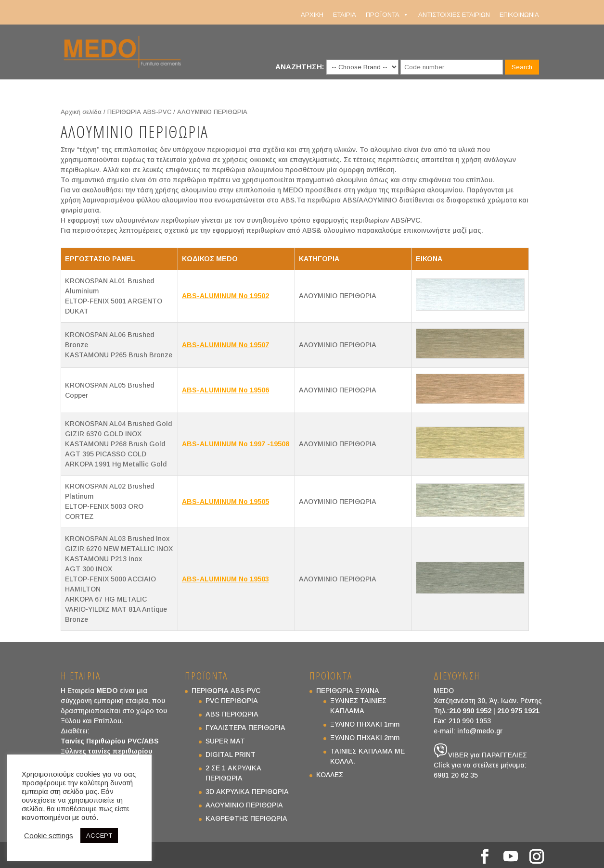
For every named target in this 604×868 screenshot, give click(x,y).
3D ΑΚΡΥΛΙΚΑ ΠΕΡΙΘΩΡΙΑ (247, 792)
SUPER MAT (225, 741)
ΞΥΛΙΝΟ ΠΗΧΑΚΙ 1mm (365, 724)
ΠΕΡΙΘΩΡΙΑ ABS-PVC (139, 112)
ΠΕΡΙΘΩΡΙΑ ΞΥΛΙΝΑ (348, 691)
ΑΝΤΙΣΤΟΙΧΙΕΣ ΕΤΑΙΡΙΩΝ (454, 15)
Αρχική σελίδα (81, 112)
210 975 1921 (518, 711)
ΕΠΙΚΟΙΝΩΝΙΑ (519, 15)
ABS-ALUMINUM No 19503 (225, 579)
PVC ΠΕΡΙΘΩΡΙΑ (232, 701)
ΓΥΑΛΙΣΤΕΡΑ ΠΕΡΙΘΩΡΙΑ (245, 728)
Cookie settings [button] (49, 836)
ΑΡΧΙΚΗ (312, 15)
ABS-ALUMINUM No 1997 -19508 (236, 444)
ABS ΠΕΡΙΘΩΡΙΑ (232, 714)
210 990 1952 (470, 711)
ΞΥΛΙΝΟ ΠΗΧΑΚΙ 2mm (365, 738)
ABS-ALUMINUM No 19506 (225, 390)
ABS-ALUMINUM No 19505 (225, 502)
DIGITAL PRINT (231, 755)
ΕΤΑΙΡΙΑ (345, 15)
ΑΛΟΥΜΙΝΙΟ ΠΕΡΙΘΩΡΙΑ (244, 805)
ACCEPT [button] (99, 836)
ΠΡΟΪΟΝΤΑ (387, 15)
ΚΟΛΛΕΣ (330, 775)
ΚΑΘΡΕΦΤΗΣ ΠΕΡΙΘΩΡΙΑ (246, 818)
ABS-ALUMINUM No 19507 (225, 345)
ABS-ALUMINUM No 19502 (225, 296)
